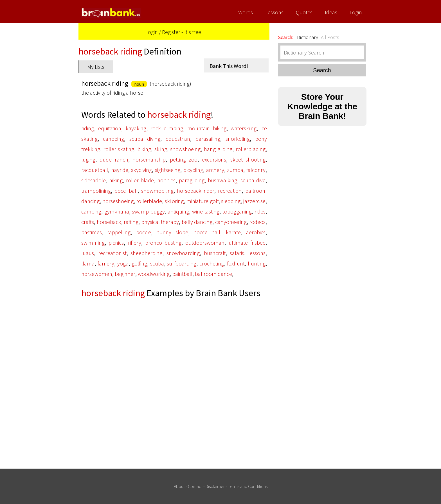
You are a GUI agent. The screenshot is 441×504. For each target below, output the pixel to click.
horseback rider (196, 191)
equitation (110, 128)
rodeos (257, 222)
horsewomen (97, 274)
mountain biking (207, 128)
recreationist (112, 253)
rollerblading (251, 149)
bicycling (193, 170)
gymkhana (117, 211)
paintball (182, 274)
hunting (257, 263)
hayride (120, 170)
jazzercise (254, 201)
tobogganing (237, 211)
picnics (116, 243)
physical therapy (160, 222)
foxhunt (236, 263)
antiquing (178, 211)
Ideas (331, 12)
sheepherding (146, 253)
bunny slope (172, 232)
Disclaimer (215, 486)
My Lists (96, 67)
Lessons (274, 12)
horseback (109, 222)
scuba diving (145, 139)
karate (233, 232)
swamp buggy (148, 211)
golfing (139, 263)
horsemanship (149, 159)
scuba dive (253, 180)
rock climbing (167, 128)
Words (246, 12)
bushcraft (215, 253)
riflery (135, 243)
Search (322, 70)
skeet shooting (248, 159)
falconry (256, 170)
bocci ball (126, 191)
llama (88, 263)
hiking (116, 180)
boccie (144, 232)
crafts (88, 222)
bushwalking (222, 180)
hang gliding (218, 149)
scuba (157, 263)
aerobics (256, 232)
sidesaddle (94, 180)
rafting (131, 222)
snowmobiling (157, 191)
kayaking (136, 128)
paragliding (192, 180)
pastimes (92, 232)
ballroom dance (213, 274)
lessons (257, 253)
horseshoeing (118, 201)
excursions (214, 159)
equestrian (178, 139)
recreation (230, 191)
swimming (93, 243)
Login (356, 12)
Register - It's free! (182, 32)
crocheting (212, 263)
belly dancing (197, 222)
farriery (106, 263)
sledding (231, 201)
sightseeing (168, 170)
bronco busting (163, 243)
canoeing (113, 139)
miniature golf (202, 201)
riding (88, 128)
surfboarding (182, 263)
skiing (161, 149)
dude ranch (114, 159)
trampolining (96, 191)
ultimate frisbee (247, 243)
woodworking (154, 274)
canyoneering (231, 222)
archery (215, 170)
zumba (235, 170)
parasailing (208, 139)
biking (144, 149)
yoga (123, 263)
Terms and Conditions (248, 486)
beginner (125, 274)
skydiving (141, 170)
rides (260, 211)
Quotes (304, 12)
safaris (237, 253)
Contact (195, 486)
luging (88, 159)
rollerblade (149, 201)
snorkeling (238, 139)
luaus (88, 253)
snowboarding (183, 253)
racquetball (95, 170)
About (179, 486)
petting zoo (184, 159)
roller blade (140, 180)
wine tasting (206, 211)
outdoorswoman (205, 243)
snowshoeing (185, 149)
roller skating (119, 149)
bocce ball (207, 232)
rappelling (119, 232)
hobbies (166, 180)
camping (91, 211)
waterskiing (244, 128)
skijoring (174, 201)
